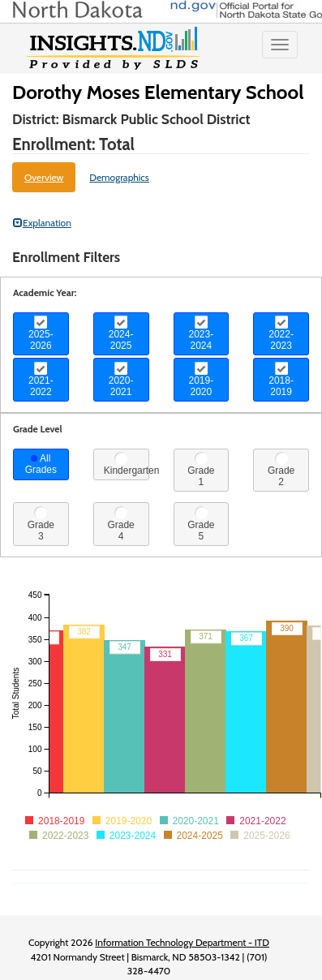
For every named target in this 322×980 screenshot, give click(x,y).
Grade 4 (120, 524)
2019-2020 (202, 380)
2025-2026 (41, 333)
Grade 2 (281, 470)
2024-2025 (121, 333)
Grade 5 (201, 524)
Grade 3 (41, 524)
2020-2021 (121, 380)
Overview (44, 177)
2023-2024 (202, 333)
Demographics (119, 177)
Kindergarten (127, 464)
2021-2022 (41, 380)
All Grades (41, 464)
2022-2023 (281, 333)
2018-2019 (281, 380)
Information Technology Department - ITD (182, 942)
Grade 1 (201, 470)
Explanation (42, 223)
